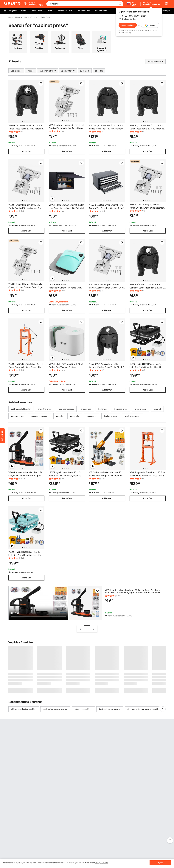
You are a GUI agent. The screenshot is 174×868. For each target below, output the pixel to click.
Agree (160, 863)
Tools (81, 48)
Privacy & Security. (101, 863)
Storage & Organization (102, 49)
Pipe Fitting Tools (44, 17)
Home (11, 17)
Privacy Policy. (126, 32)
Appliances (60, 48)
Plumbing (19, 17)
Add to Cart (26, 151)
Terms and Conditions (149, 30)
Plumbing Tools (30, 17)
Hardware (18, 48)
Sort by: (151, 61)
